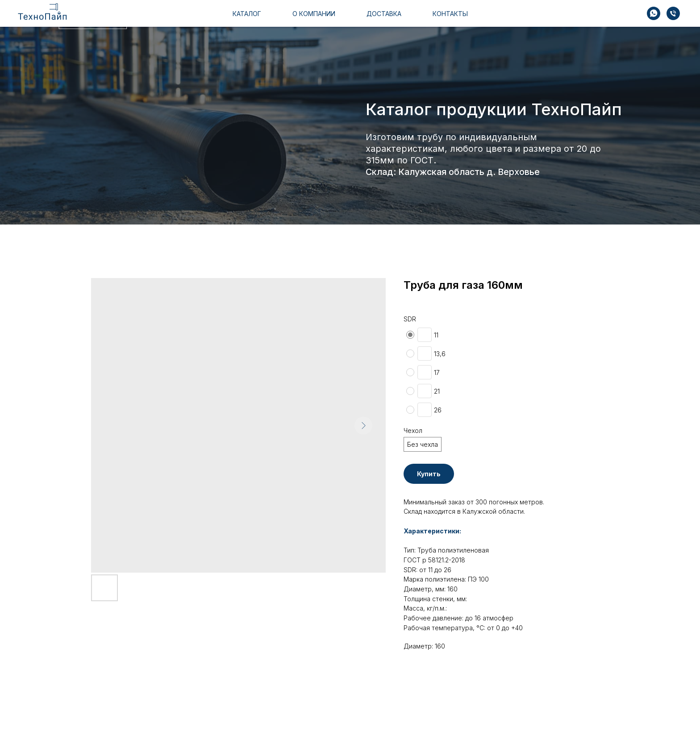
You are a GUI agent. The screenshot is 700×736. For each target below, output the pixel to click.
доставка (386, 19)
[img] (635, 18)
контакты (449, 19)
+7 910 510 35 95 (586, 18)
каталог (248, 19)
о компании (315, 19)
